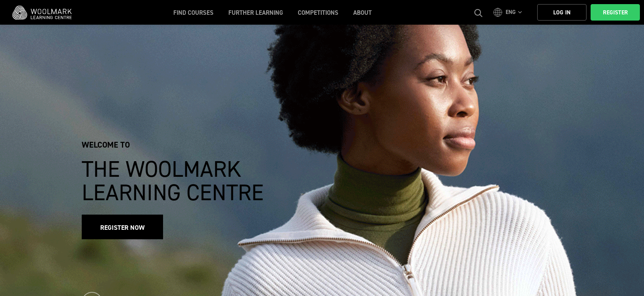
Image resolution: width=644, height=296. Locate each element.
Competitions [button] (318, 13)
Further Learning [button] (256, 13)
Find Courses (193, 13)
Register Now (122, 228)
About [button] (362, 13)
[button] (509, 12)
